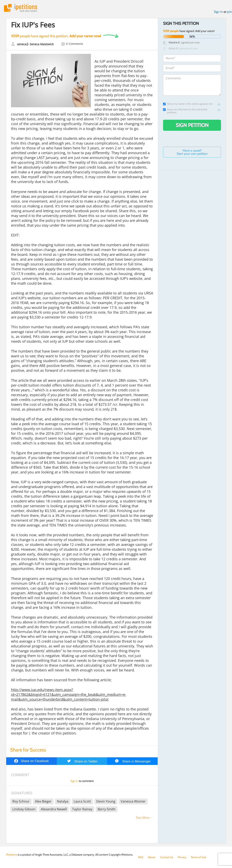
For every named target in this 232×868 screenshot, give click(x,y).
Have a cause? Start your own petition (192, 152)
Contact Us (167, 857)
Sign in (218, 12)
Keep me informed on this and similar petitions (185, 111)
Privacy (182, 857)
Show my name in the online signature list (188, 104)
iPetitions (21, 8)
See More (143, 818)
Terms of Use (199, 857)
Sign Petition (192, 125)
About (152, 857)
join (230, 12)
